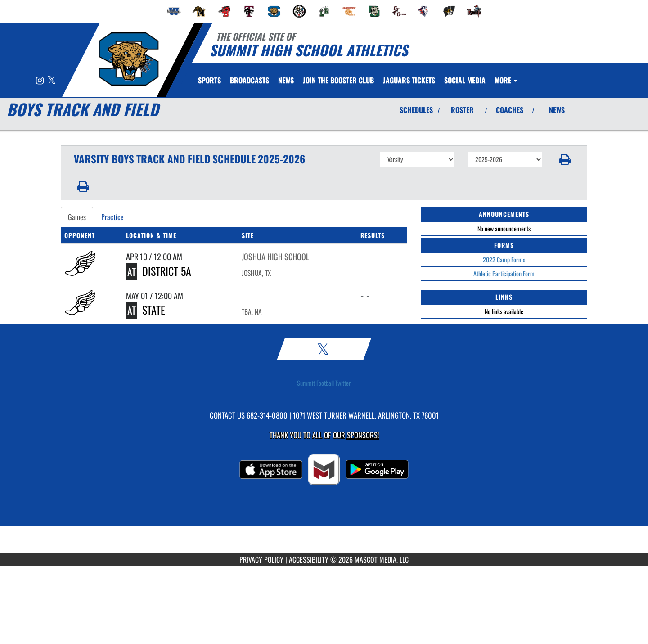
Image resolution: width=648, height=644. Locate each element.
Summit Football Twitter (324, 383)
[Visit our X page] (52, 81)
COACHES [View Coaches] (510, 110)
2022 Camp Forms (504, 259)
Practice (112, 217)
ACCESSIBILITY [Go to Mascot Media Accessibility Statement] (309, 559)
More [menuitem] (506, 80)
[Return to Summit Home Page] (128, 59)
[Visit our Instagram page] (40, 81)
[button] (565, 159)
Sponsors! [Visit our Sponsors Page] (363, 435)
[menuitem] (174, 11)
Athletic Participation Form (504, 273)
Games (77, 217)
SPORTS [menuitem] (209, 80)
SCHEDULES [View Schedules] (416, 110)
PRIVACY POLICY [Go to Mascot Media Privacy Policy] (261, 559)
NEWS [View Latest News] (557, 110)
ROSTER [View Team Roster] (462, 110)
